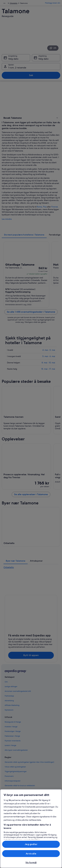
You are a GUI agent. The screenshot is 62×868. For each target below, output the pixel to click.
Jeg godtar (31, 844)
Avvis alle (31, 854)
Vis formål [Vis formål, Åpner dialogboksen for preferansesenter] (31, 863)
